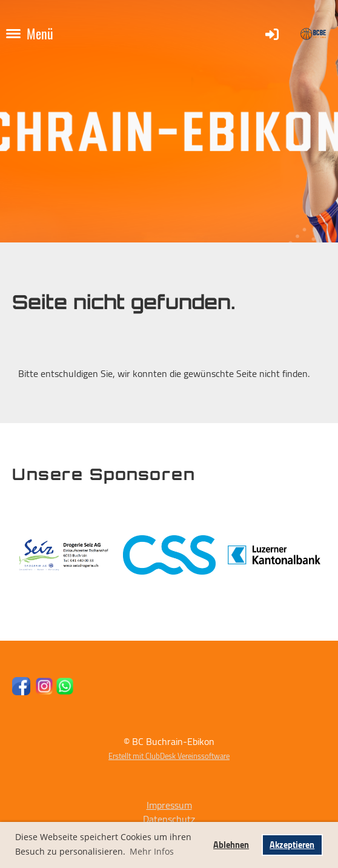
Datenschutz (169, 819)
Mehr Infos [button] (152, 851)
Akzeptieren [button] (292, 845)
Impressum (169, 805)
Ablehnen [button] (231, 845)
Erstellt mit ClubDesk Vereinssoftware (169, 756)
